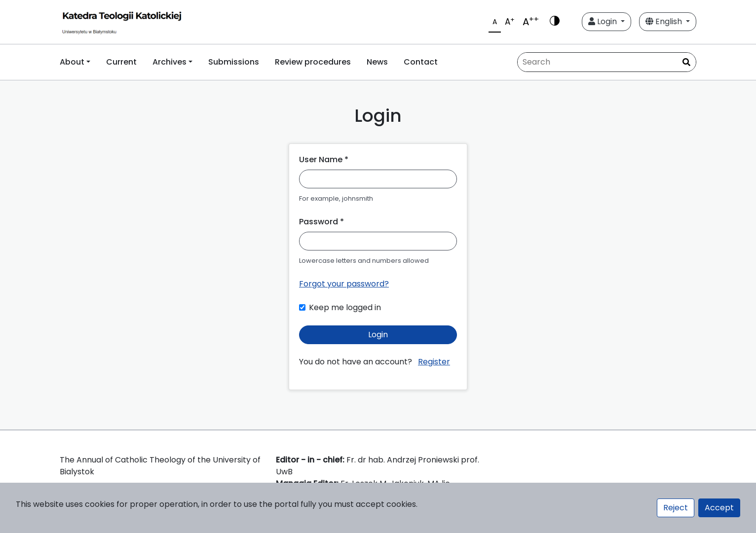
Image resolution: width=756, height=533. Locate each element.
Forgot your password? (344, 284)
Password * (321, 222)
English (665, 21)
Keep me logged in (345, 307)
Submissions (234, 62)
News (377, 62)
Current (121, 62)
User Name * (324, 160)
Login (604, 21)
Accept (719, 508)
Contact (421, 62)
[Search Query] (607, 62)
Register (434, 362)
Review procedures (313, 62)
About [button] (72, 62)
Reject (676, 508)
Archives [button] (170, 62)
